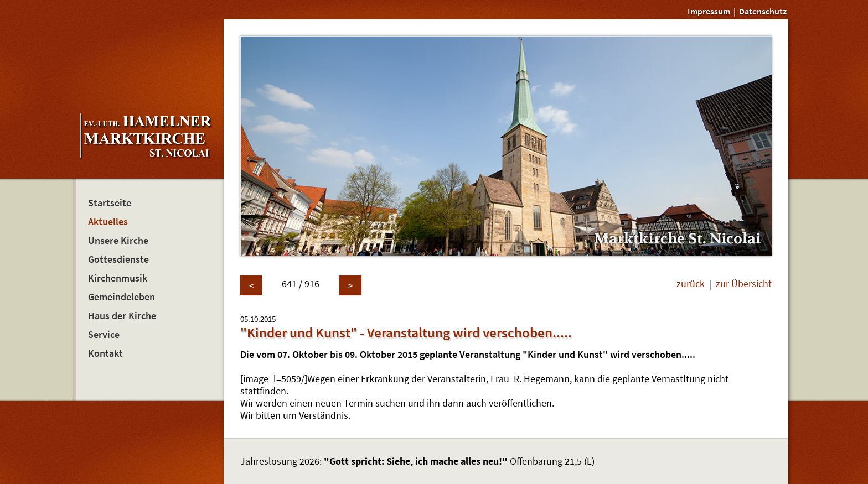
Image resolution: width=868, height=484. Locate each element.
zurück (691, 284)
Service (104, 335)
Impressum (709, 11)
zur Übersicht (744, 284)
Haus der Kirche (122, 316)
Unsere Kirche (118, 241)
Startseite (110, 203)
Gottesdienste (118, 259)
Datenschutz (763, 11)
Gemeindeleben (122, 297)
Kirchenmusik (118, 278)
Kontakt (105, 353)
